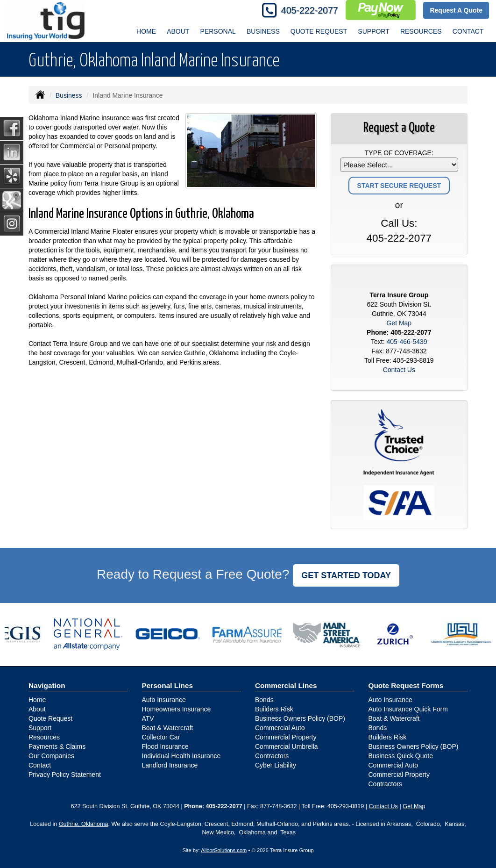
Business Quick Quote (401, 756)
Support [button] (373, 31)
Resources (44, 737)
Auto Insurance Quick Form (408, 709)
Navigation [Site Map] (47, 685)
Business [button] (263, 31)
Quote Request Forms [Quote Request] (406, 685)
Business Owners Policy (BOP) (300, 718)
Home (146, 31)
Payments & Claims (57, 746)
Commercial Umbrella (287, 746)
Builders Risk (274, 709)
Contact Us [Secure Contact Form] (399, 370)
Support (40, 728)
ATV (148, 718)
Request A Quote (456, 10)
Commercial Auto (280, 728)
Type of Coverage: (399, 153)
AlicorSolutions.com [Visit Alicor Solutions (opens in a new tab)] (224, 850)
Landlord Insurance (170, 765)
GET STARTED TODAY (346, 575)
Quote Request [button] (319, 31)
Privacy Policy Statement (65, 775)
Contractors (272, 756)
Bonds (264, 700)
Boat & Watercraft (168, 728)
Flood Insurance (165, 746)
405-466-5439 (407, 342)
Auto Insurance (164, 700)
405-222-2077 (310, 10)
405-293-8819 (413, 360)
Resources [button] (421, 31)
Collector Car (161, 737)
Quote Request (50, 718)
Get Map (399, 323)
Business (69, 95)
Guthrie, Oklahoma (84, 824)
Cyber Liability (276, 765)
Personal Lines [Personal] (168, 685)
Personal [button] (218, 31)
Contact (468, 31)
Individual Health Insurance (181, 756)
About (178, 31)
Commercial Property (286, 737)
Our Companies (51, 756)
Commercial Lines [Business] (286, 685)
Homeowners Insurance (177, 709)
